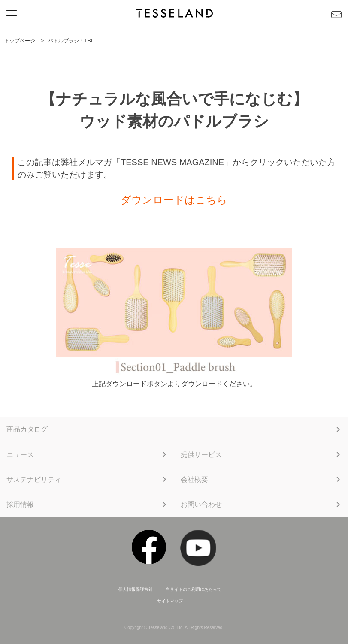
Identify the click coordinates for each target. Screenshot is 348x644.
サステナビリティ (34, 479)
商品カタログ (27, 429)
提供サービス (201, 455)
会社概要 (194, 479)
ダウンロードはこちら (174, 200)
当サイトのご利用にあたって (194, 589)
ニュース (20, 455)
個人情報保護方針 (138, 589)
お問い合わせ (201, 504)
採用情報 (20, 504)
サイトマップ (170, 601)
